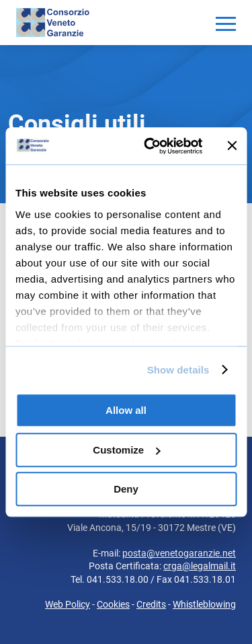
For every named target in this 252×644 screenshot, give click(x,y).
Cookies (113, 604)
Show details (178, 370)
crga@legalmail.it (200, 566)
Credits (151, 604)
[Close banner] (232, 146)
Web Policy (68, 604)
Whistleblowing (204, 604)
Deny (126, 489)
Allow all (126, 410)
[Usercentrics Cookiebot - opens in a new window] (150, 146)
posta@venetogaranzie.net (179, 553)
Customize (126, 450)
